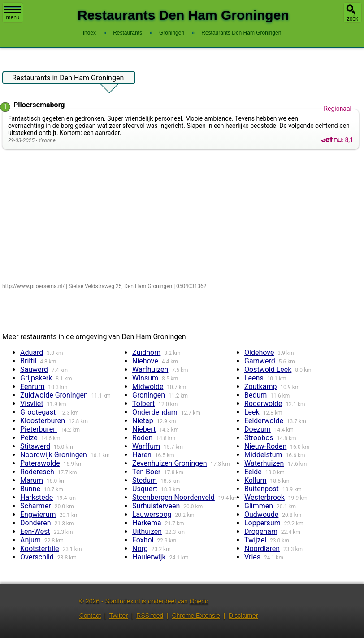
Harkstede (37, 497)
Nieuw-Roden (265, 446)
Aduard (32, 352)
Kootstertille (40, 548)
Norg (140, 548)
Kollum (256, 480)
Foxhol (143, 540)
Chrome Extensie (196, 616)
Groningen (149, 395)
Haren (142, 455)
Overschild (37, 557)
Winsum (145, 378)
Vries (252, 557)
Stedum (145, 480)
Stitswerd (35, 446)
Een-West (35, 531)
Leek (252, 412)
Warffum (146, 446)
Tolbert (143, 404)
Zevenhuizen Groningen (170, 463)
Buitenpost (262, 489)
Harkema (147, 523)
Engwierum (38, 514)
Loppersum (262, 523)
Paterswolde (40, 463)
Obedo (199, 601)
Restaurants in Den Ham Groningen (68, 79)
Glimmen (259, 506)
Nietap (143, 421)
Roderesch (37, 472)
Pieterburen (39, 429)
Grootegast (38, 412)
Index (89, 33)
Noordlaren (262, 548)
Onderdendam (155, 412)
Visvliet (32, 404)
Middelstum (263, 455)
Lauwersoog (152, 514)
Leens (254, 378)
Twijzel (255, 540)
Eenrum (32, 387)
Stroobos (259, 438)
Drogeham (261, 531)
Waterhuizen (264, 463)
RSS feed (150, 616)
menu (13, 13)
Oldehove (259, 352)
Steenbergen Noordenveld (173, 497)
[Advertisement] (183, 217)
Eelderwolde (264, 421)
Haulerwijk (149, 557)
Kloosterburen (43, 421)
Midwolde (148, 387)
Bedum (256, 395)
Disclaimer (243, 616)
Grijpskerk (36, 378)
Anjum (30, 540)
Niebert (144, 429)
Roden (142, 438)
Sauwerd (34, 369)
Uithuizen (147, 531)
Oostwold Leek (268, 369)
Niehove (145, 361)
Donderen (36, 523)
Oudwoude (261, 514)
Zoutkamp (260, 387)
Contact (90, 616)
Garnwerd (260, 361)
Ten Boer (146, 472)
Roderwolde (263, 404)
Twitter (119, 616)
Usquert (145, 489)
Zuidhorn (146, 352)
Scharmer (36, 506)
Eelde (253, 472)
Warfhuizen (150, 369)
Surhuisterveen (156, 506)
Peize (29, 438)
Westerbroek (264, 497)
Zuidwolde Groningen (54, 395)
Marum (32, 480)
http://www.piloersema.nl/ (33, 286)
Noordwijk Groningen (54, 455)
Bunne (30, 489)
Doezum (258, 429)
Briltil (28, 361)
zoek (353, 19)
